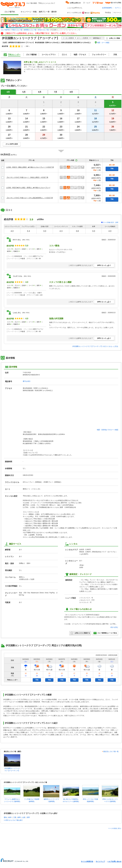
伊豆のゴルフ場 (43, 30)
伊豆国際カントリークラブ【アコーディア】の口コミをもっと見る (95, 346)
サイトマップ (100, 862)
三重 (15, 817)
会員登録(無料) (107, 8)
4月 (8, 92)
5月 (24, 92)
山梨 (24, 817)
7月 (56, 92)
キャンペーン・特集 (29, 12)
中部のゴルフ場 (17, 30)
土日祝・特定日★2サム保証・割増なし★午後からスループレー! (28, 188)
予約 (112, 169)
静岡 (19, 817)
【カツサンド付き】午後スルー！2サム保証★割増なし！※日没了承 (30, 198)
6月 (40, 92)
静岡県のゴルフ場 (30, 30)
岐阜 (10, 817)
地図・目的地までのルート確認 (107, 430)
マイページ (117, 13)
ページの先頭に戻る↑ (115, 828)
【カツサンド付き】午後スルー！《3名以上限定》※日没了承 (27, 177)
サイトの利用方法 (87, 862)
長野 (28, 817)
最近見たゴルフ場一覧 (111, 752)
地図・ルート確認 (103, 43)
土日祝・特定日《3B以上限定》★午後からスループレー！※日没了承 (30, 167)
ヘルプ (88, 3)
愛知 (5, 817)
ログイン (118, 8)
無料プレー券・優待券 (48, 12)
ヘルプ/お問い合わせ (114, 862)
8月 (71, 92)
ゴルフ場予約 (10, 12)
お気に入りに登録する (80, 633)
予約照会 (108, 13)
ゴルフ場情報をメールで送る (105, 633)
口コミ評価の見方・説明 (110, 222)
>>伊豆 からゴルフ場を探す (13, 820)
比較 (3, 160)
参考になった (104, 265)
